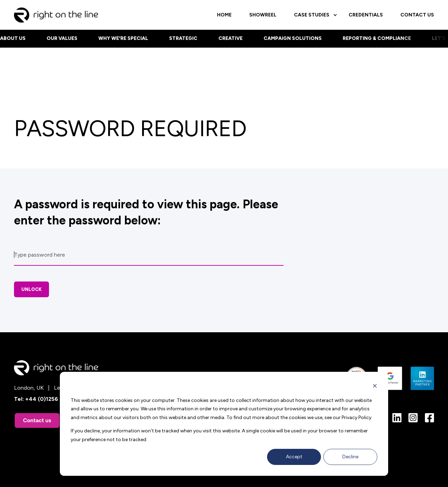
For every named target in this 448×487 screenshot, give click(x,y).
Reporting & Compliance (377, 39)
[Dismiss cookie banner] (375, 387)
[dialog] (224, 424)
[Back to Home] (56, 18)
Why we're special (123, 39)
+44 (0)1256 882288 (52, 399)
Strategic (183, 39)
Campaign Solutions (293, 39)
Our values (62, 39)
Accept (294, 457)
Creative (230, 39)
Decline (350, 457)
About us (13, 39)
